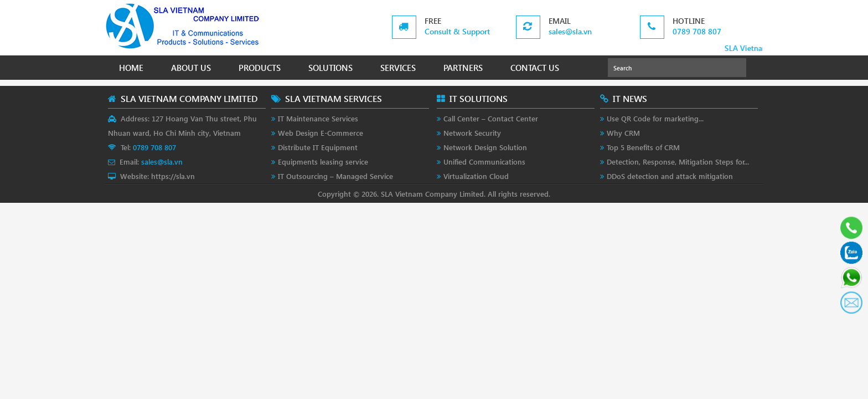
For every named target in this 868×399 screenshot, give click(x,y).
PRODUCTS (260, 68)
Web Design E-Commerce (321, 133)
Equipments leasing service (323, 162)
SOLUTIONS (330, 68)
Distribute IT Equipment (318, 147)
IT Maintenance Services (318, 118)
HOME (131, 68)
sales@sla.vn (570, 31)
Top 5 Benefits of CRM (643, 147)
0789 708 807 (697, 31)
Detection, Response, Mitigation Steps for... (678, 162)
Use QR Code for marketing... (655, 118)
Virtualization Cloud (476, 176)
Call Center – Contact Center (491, 118)
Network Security (472, 133)
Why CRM (623, 133)
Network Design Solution (485, 147)
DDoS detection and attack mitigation (670, 176)
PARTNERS (463, 68)
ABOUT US (191, 68)
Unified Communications (484, 162)
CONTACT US (535, 68)
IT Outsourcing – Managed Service (335, 176)
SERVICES (398, 68)
